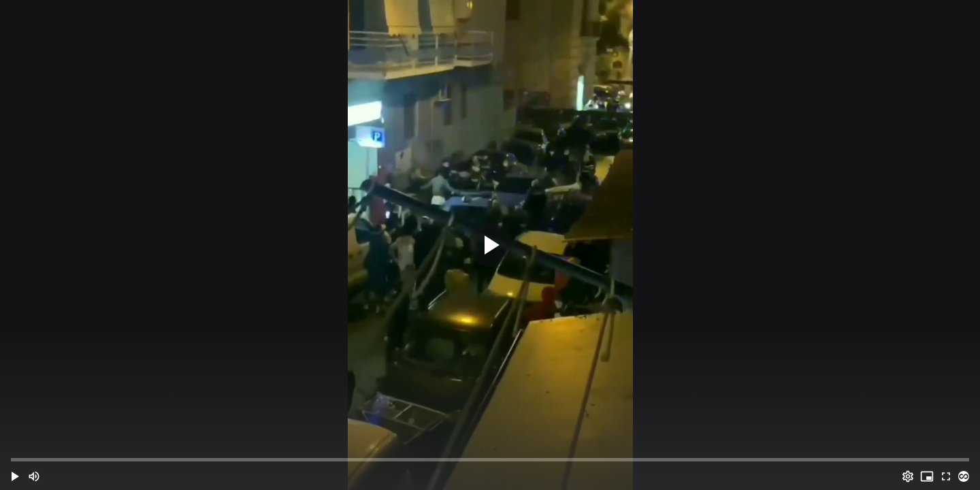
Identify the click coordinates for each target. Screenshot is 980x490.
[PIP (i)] (927, 476)
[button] (15, 476)
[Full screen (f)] (946, 476)
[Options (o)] (908, 476)
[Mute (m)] (34, 476)
